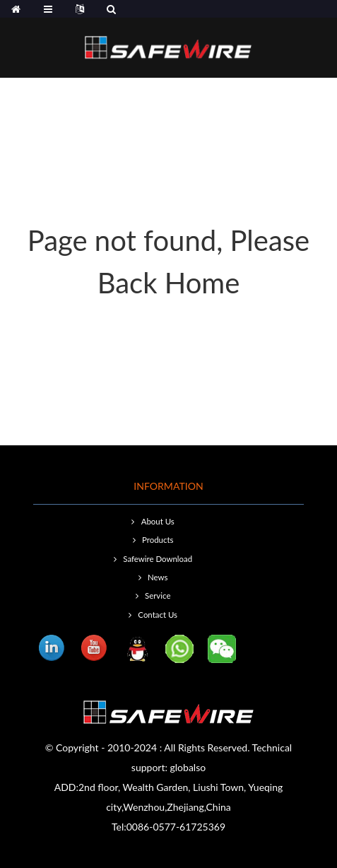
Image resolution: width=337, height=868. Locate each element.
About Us (158, 521)
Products (158, 540)
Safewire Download (158, 559)
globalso (188, 767)
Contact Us (158, 615)
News (158, 577)
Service (158, 596)
